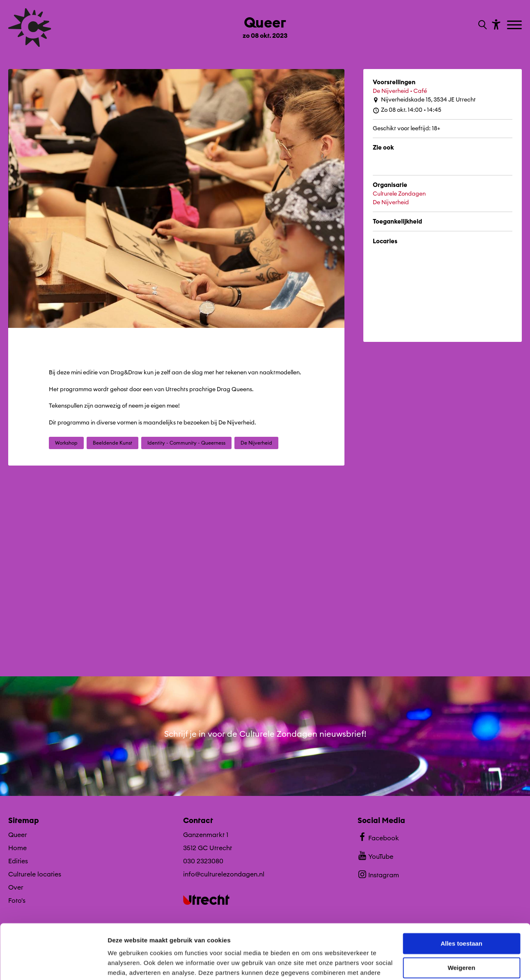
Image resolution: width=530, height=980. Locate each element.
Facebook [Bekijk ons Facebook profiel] (378, 837)
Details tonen (127, 964)
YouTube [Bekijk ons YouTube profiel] (375, 855)
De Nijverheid (391, 202)
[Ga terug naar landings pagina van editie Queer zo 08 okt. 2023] (265, 24)
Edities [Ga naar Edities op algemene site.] (18, 861)
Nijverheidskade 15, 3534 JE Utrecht (424, 100)
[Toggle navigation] (515, 25)
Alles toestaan (461, 892)
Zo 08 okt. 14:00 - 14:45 (407, 110)
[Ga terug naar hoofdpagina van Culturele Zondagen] (30, 28)
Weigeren (461, 916)
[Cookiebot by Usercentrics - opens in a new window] (53, 964)
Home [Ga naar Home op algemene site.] (17, 848)
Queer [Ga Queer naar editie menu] (18, 835)
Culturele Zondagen (399, 194)
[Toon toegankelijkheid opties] (495, 24)
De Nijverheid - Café (400, 91)
